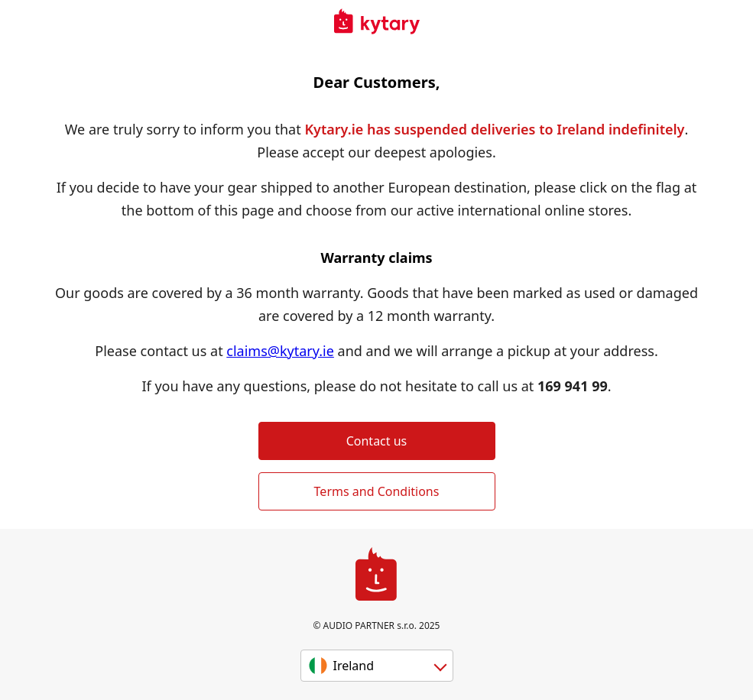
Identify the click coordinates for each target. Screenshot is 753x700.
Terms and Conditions (377, 491)
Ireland (354, 666)
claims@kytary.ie (280, 351)
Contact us (377, 441)
